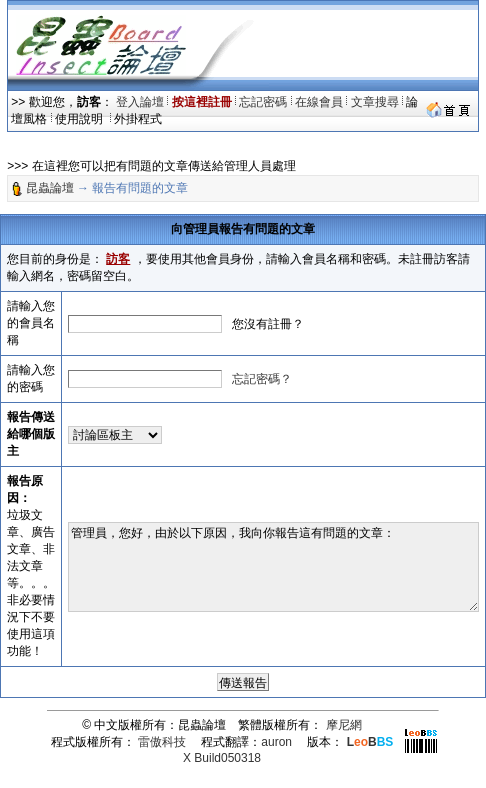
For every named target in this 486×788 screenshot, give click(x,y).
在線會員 (319, 102)
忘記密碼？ (262, 379)
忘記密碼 (263, 102)
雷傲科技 (162, 742)
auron (276, 742)
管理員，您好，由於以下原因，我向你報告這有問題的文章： (273, 567)
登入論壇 (140, 102)
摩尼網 (344, 725)
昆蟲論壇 (50, 188)
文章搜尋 (375, 102)
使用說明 (80, 119)
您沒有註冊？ (268, 324)
